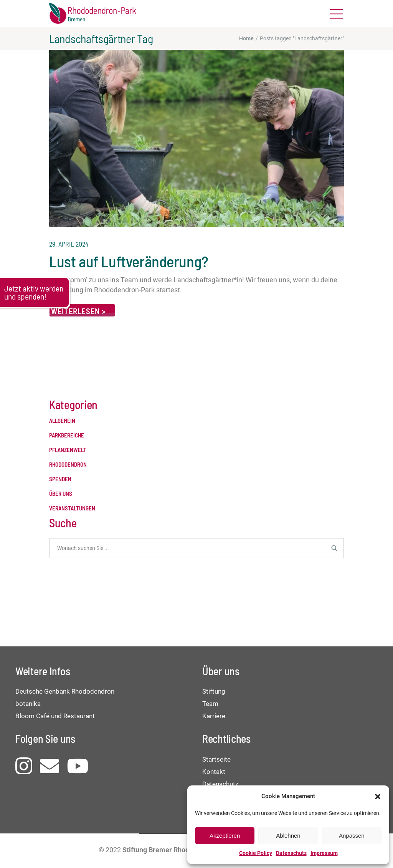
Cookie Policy (256, 853)
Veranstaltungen (72, 508)
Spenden (60, 479)
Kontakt (214, 772)
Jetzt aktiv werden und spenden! (34, 292)
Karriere (214, 716)
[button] (378, 797)
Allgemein (62, 421)
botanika (28, 704)
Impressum (324, 853)
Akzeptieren (225, 836)
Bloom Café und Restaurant (55, 716)
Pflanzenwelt (68, 450)
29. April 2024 (69, 244)
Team (210, 704)
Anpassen (352, 836)
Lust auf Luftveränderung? (129, 261)
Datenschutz (291, 853)
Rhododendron (68, 465)
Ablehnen (288, 836)
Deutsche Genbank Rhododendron (65, 691)
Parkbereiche (67, 435)
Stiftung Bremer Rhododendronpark (178, 850)
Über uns (61, 494)
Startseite (216, 759)
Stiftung (214, 691)
